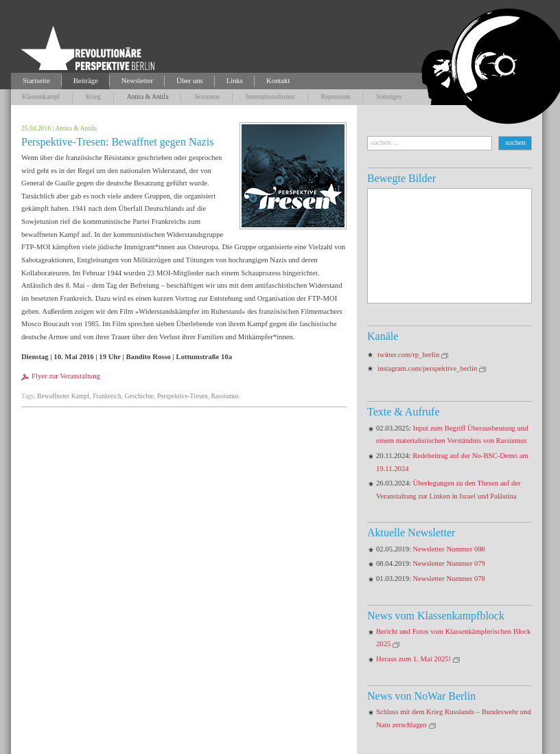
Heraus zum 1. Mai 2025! (413, 659)
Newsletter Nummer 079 (449, 563)
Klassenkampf (41, 96)
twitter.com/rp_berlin (408, 355)
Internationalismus (270, 96)
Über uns (190, 81)
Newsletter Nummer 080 (449, 549)
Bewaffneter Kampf (63, 396)
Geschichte (139, 396)
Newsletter (137, 81)
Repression (336, 96)
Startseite (36, 81)
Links (235, 81)
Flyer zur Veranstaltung (66, 376)
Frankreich (107, 396)
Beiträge (86, 81)
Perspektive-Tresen (183, 396)
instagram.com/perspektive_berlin (427, 368)
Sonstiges (389, 96)
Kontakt (278, 81)
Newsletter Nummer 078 (449, 579)
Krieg (93, 96)
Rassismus (225, 396)
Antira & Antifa (148, 96)
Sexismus (207, 96)
